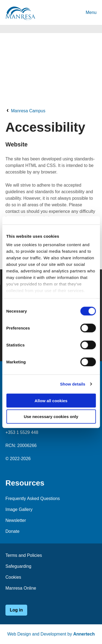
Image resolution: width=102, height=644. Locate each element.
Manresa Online (21, 588)
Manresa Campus (28, 111)
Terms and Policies (24, 555)
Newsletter (16, 520)
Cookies (13, 577)
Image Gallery (19, 509)
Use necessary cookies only (51, 417)
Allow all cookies (51, 400)
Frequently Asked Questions (33, 499)
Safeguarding (18, 566)
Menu (91, 12)
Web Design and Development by (51, 634)
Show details (73, 384)
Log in (16, 610)
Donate (13, 531)
